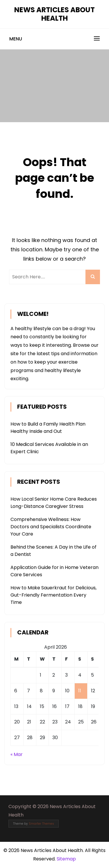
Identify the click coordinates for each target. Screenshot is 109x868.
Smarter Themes (41, 824)
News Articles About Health (54, 14)
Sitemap (66, 859)
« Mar (17, 754)
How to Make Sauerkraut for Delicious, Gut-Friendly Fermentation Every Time (53, 595)
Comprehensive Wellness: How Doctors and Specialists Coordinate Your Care (51, 527)
